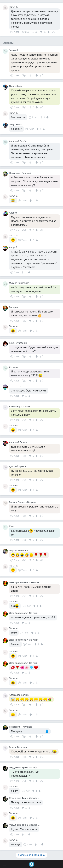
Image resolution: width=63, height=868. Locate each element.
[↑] (42, 32)
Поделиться (54, 32)
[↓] (48, 32)
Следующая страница (31, 855)
